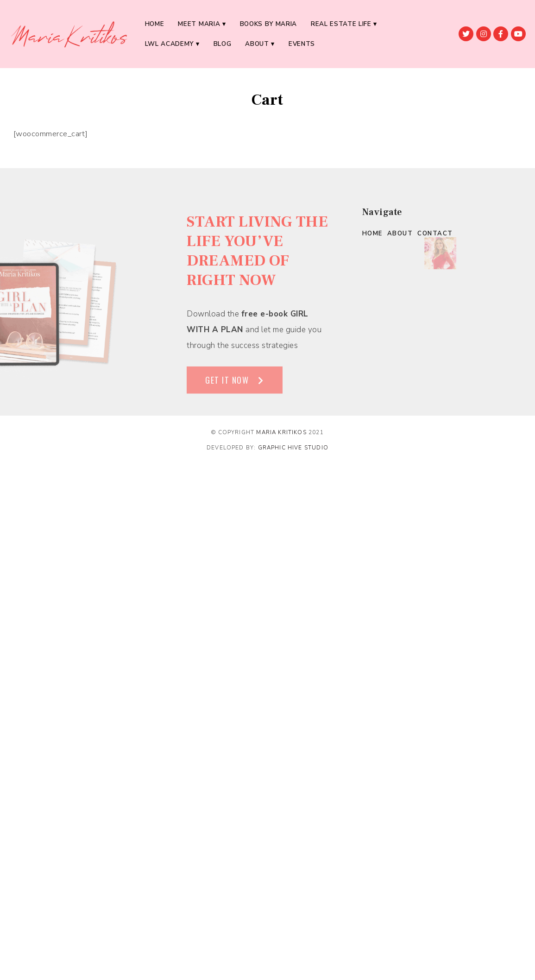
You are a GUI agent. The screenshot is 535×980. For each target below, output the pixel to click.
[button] (235, 389)
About (257, 44)
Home (155, 24)
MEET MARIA (199, 24)
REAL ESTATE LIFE (341, 24)
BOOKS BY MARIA (268, 24)
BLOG (223, 44)
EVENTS (302, 44)
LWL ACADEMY (169, 44)
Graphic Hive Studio (293, 448)
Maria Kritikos (281, 432)
